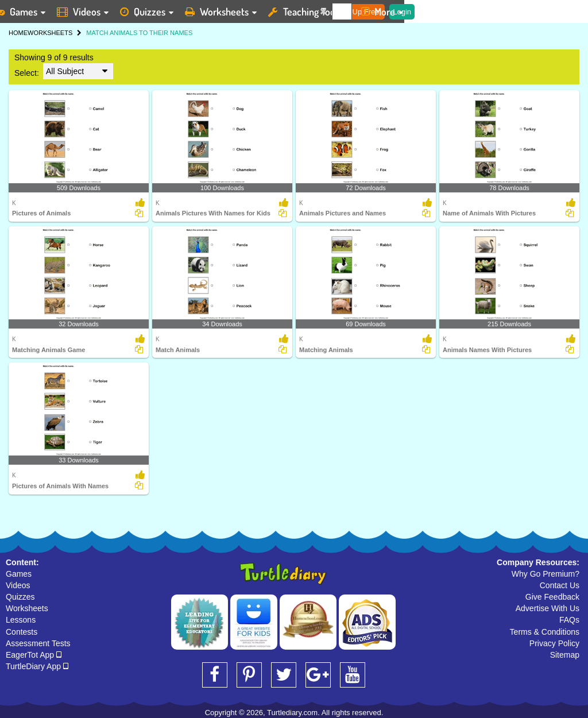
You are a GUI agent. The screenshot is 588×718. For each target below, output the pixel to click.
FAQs (569, 620)
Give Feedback (552, 597)
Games (19, 574)
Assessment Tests (38, 643)
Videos (18, 585)
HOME (18, 33)
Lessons (21, 620)
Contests (22, 632)
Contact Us (560, 585)
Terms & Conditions (545, 632)
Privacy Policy (554, 643)
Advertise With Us (548, 608)
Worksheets (27, 608)
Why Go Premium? (546, 574)
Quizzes (20, 597)
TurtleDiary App (37, 666)
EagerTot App (34, 655)
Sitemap (565, 655)
